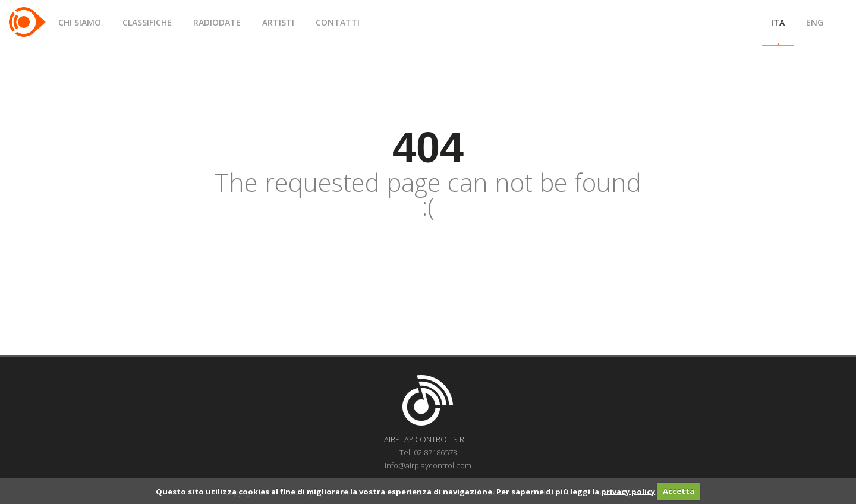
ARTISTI (278, 22)
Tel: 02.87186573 (428, 452)
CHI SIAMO (80, 22)
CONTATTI (338, 22)
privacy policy (628, 491)
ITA (778, 22)
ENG (815, 22)
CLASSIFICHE (147, 22)
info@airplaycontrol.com (428, 465)
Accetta (679, 491)
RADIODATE (217, 22)
